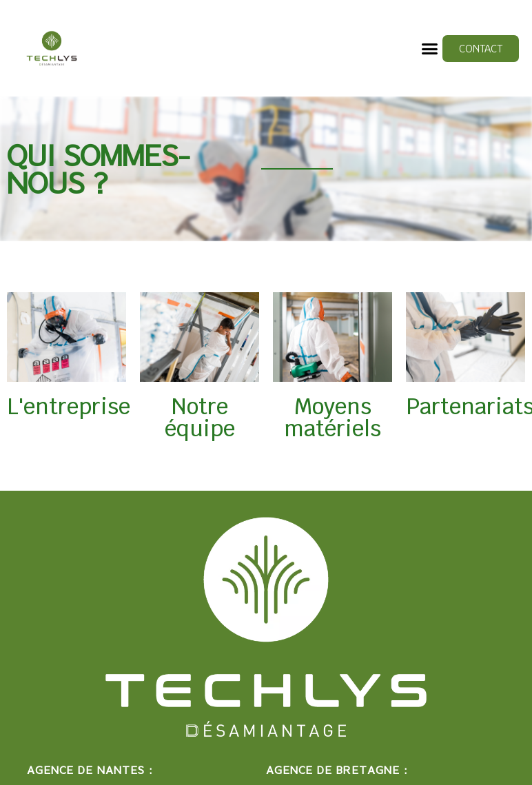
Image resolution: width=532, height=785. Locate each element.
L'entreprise (69, 406)
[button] (430, 48)
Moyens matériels (332, 417)
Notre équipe (200, 417)
